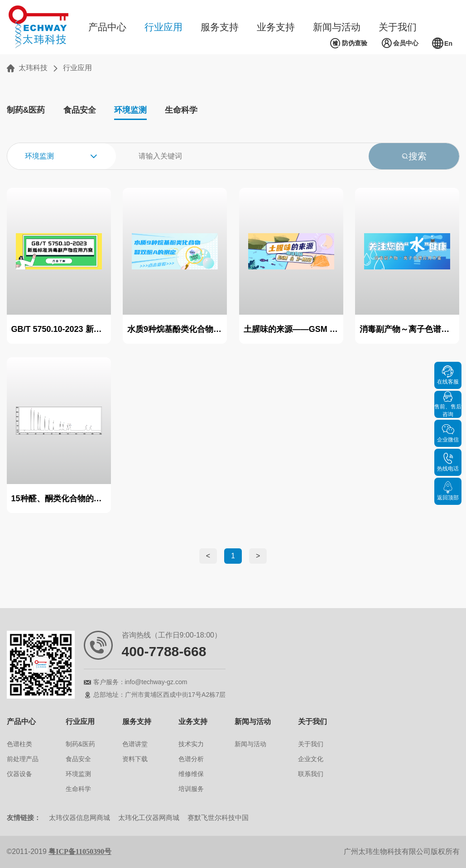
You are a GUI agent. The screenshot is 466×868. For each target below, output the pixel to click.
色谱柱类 (19, 744)
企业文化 (311, 759)
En (442, 43)
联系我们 (311, 774)
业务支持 (276, 27)
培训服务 (191, 789)
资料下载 (135, 759)
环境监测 (130, 110)
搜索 (414, 156)
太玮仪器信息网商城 (79, 818)
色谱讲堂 (135, 744)
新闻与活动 (337, 27)
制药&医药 (26, 110)
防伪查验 (348, 43)
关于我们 (398, 27)
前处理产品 (23, 759)
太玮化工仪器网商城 (149, 818)
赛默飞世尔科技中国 (218, 818)
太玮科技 (33, 68)
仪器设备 (19, 774)
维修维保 (191, 774)
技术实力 (191, 744)
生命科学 (181, 110)
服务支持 (220, 27)
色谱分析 (191, 759)
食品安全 (80, 110)
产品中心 (107, 27)
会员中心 (400, 43)
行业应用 (163, 27)
